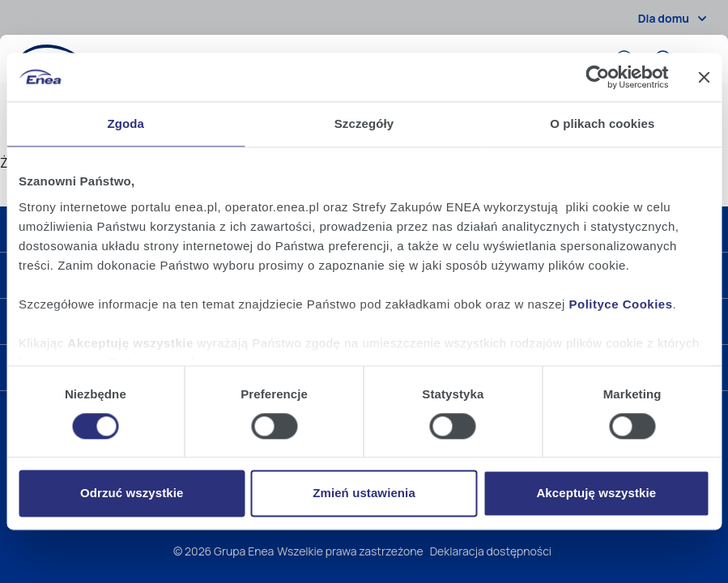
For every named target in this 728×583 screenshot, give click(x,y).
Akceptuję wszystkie (596, 494)
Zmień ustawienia (364, 494)
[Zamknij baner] (704, 77)
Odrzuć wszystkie (132, 494)
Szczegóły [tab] (364, 123)
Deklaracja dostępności (491, 551)
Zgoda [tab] (126, 123)
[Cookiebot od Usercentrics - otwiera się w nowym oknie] (597, 77)
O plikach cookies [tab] (602, 123)
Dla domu (675, 19)
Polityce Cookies (621, 304)
